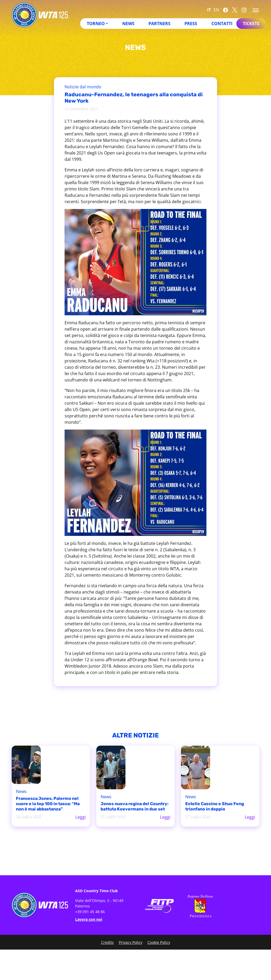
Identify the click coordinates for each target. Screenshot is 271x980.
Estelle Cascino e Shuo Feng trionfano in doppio (215, 806)
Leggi (81, 817)
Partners (159, 24)
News (128, 24)
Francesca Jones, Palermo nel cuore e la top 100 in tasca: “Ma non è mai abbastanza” (48, 804)
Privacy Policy (131, 942)
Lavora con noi (89, 919)
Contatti (222, 24)
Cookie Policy (159, 942)
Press (191, 24)
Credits (107, 942)
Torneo (96, 24)
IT (209, 10)
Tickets (251, 24)
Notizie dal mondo (83, 87)
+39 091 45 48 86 (90, 912)
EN (216, 10)
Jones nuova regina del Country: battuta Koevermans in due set (135, 806)
